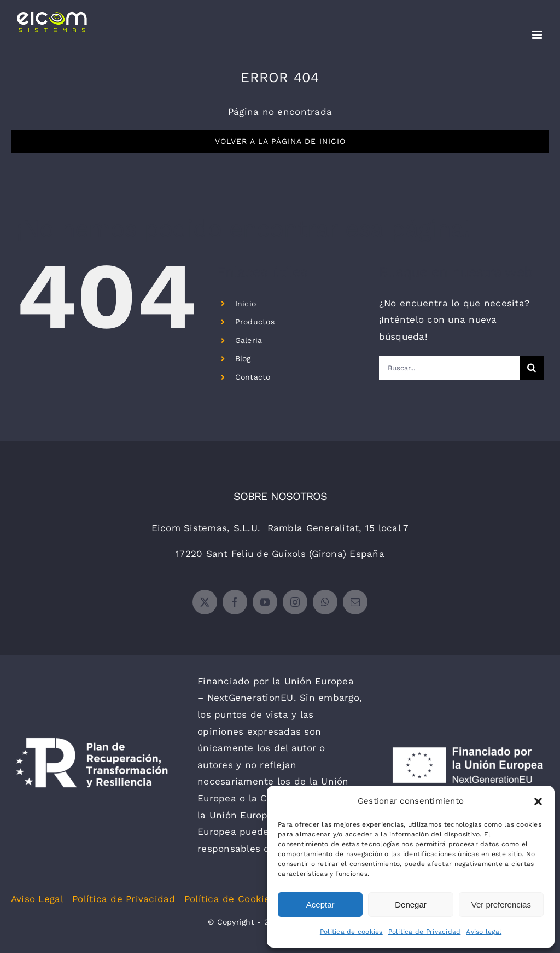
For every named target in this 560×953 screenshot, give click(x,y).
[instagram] (295, 602)
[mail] (355, 602)
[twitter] (205, 602)
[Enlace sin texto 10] (52, 22)
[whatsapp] (325, 602)
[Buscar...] (449, 368)
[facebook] (235, 602)
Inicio (246, 304)
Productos (255, 322)
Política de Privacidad (425, 932)
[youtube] (265, 602)
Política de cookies (351, 932)
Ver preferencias (501, 905)
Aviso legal (484, 932)
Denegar (411, 905)
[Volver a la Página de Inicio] (280, 141)
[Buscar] (532, 368)
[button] (538, 801)
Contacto (253, 377)
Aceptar (320, 905)
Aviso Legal (37, 899)
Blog (243, 358)
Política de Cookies (230, 899)
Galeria (249, 340)
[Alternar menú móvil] (538, 35)
